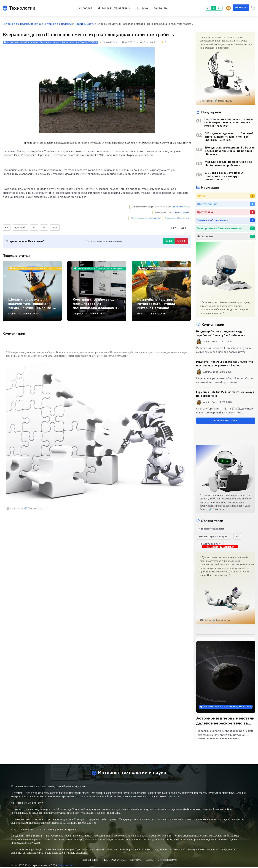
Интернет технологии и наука (22, 24)
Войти (241, 8)
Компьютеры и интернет (214, 537)
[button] (252, 8)
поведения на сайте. (153, 219)
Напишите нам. (184, 219)
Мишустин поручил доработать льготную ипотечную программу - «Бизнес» (225, 364)
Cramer (12, 314)
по (34, 228)
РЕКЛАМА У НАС (114, 860)
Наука (142, 8)
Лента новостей (168, 860)
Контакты (160, 8)
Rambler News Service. (181, 207)
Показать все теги (210, 544)
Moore (141, 314)
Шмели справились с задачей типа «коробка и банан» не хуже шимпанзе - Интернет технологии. (31, 306)
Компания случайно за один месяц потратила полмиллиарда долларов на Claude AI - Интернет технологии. (96, 308)
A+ (219, 8)
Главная (85, 8)
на (7, 228)
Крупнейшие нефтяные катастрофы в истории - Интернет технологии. (157, 304)
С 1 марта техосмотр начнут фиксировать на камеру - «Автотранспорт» (224, 176)
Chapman (78, 314)
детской (20, 228)
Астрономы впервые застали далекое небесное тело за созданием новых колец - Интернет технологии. (225, 726)
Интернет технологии (113, 8)
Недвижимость (84, 24)
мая (55, 228)
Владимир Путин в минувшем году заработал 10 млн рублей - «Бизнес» (221, 334)
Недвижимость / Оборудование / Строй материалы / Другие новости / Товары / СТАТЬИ (50, 43)
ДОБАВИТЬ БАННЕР (220, 547)
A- (208, 8)
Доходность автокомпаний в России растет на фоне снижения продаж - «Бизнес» (230, 151)
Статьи (150, 860)
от (44, 228)
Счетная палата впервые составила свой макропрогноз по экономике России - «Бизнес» (229, 123)
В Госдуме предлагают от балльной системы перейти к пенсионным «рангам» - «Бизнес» (229, 137)
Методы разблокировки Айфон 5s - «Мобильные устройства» (229, 164)
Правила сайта (89, 860)
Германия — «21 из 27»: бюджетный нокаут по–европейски (225, 394)
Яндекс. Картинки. (182, 213)
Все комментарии (226, 421)
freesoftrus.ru (65, 866)
